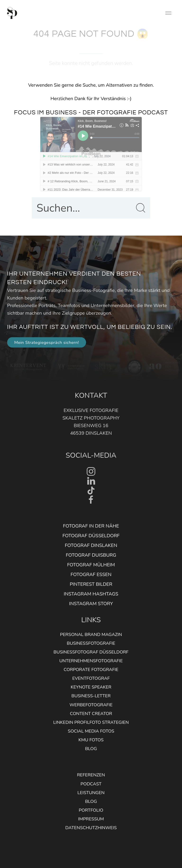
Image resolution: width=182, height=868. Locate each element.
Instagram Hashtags (91, 594)
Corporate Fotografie (91, 670)
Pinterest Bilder (91, 584)
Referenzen (91, 775)
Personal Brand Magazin (91, 635)
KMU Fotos (91, 740)
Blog (91, 749)
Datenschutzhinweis (91, 828)
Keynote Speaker (91, 687)
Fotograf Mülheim (91, 565)
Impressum (91, 819)
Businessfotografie (91, 643)
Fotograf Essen (91, 575)
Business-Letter (91, 696)
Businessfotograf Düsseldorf (91, 652)
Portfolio (91, 810)
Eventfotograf (91, 678)
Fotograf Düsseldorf (91, 536)
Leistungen (91, 793)
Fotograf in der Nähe (91, 526)
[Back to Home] (12, 13)
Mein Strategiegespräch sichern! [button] (47, 342)
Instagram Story (91, 604)
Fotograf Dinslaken (91, 545)
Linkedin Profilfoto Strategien (91, 722)
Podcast (91, 784)
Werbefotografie (91, 705)
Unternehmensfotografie (91, 661)
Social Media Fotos (91, 731)
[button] (168, 13)
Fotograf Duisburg (91, 555)
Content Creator (91, 714)
